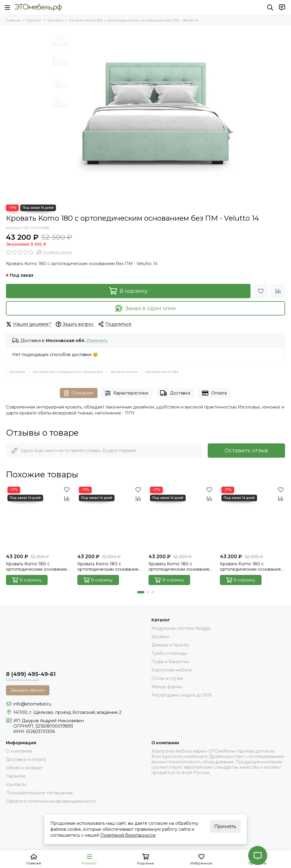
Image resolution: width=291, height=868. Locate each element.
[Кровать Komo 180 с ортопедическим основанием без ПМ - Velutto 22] (181, 518)
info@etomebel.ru (32, 704)
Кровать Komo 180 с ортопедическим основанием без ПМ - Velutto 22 (180, 567)
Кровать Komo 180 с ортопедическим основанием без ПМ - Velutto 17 (109, 567)
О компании (19, 751)
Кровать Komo (124, 372)
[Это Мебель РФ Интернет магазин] (38, 7)
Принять (225, 826)
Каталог (34, 20)
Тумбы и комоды (169, 653)
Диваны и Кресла (170, 645)
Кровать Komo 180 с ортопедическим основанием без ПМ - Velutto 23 (252, 567)
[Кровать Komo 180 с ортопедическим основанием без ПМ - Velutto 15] (39, 518)
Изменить (97, 341)
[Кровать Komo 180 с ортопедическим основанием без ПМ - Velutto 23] (253, 518)
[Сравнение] (278, 291)
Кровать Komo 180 (162, 372)
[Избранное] (261, 291)
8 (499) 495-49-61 (31, 674)
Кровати (55, 20)
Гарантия (16, 776)
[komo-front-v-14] (156, 115)
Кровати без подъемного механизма (68, 372)
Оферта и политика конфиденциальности (51, 801)
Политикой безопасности (128, 835)
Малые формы (167, 687)
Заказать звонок (28, 690)
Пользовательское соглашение (39, 793)
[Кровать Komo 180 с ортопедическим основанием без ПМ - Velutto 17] (110, 518)
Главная (13, 20)
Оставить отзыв (246, 451)
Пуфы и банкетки (170, 662)
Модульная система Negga (181, 628)
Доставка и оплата (26, 759)
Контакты (16, 785)
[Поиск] (270, 7)
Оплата (214, 393)
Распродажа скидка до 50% (182, 695)
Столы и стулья (167, 678)
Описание (79, 393)
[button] (141, 592)
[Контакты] (282, 7)
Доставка (175, 393)
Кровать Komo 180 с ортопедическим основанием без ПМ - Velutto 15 (38, 567)
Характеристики (127, 393)
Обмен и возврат (24, 768)
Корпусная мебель (172, 670)
